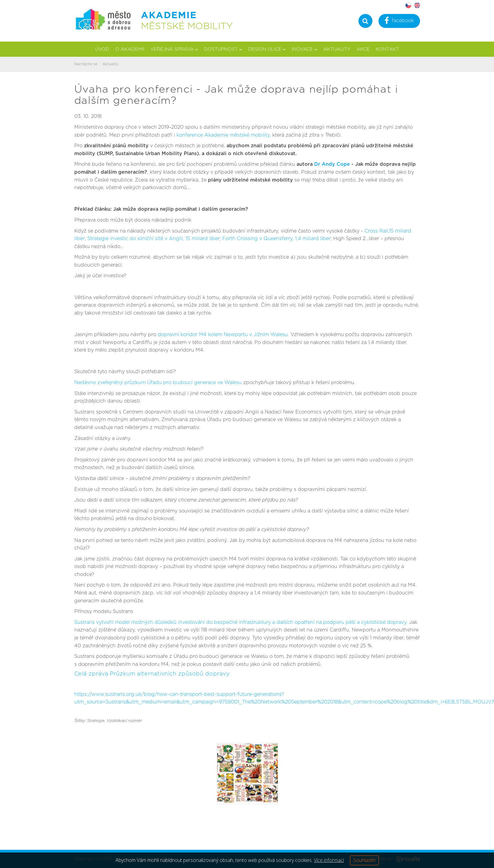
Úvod (102, 49)
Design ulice (267, 49)
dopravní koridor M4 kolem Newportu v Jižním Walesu (223, 335)
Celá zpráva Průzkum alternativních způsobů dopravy (152, 674)
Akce (363, 49)
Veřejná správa (174, 49)
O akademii (130, 49)
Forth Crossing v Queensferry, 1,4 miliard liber (276, 239)
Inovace (304, 49)
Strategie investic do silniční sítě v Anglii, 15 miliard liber (153, 239)
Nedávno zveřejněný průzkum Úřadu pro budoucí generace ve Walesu (158, 383)
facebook (399, 21)
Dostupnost (223, 49)
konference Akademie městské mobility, (224, 135)
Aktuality (337, 49)
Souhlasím (364, 860)
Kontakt (387, 49)
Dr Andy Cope (332, 164)
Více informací (329, 860)
